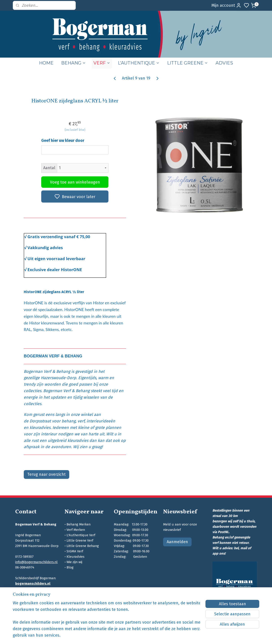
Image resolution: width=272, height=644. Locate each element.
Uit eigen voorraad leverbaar (56, 259)
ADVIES (224, 63)
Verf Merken (76, 530)
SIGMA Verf (75, 551)
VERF (102, 63)
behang (69, 421)
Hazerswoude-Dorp (58, 378)
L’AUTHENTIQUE (139, 63)
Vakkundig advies (45, 248)
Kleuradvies (76, 557)
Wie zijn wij (74, 562)
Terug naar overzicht (46, 474)
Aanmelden (177, 542)
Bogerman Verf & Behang (47, 372)
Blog (70, 567)
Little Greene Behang (83, 546)
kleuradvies (40, 428)
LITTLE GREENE (188, 63)
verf (81, 421)
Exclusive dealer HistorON (53, 270)
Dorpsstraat (40, 421)
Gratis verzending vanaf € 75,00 (59, 237)
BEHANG (73, 63)
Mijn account (226, 5)
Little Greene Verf (80, 540)
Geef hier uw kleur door (63, 140)
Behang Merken (79, 524)
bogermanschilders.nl (33, 583)
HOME (46, 63)
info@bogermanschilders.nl (36, 562)
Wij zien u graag (87, 447)
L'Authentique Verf (81, 535)
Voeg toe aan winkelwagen (75, 182)
